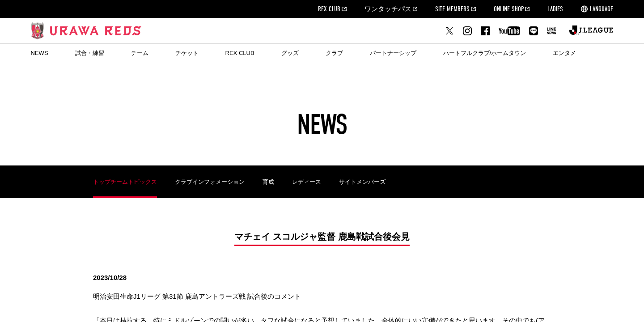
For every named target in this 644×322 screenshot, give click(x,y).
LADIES (555, 9)
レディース (307, 182)
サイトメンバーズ (362, 182)
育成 (268, 182)
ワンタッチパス (388, 9)
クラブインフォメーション (210, 182)
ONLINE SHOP (509, 9)
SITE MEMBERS (452, 9)
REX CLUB (329, 9)
